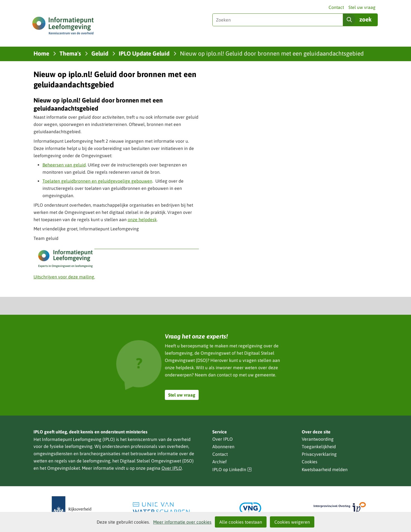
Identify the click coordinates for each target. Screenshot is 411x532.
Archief (219, 462)
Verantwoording (318, 439)
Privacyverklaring (319, 454)
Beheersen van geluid (64, 165)
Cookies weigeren (292, 522)
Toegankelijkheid (319, 447)
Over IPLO (172, 468)
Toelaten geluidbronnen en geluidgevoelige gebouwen (97, 181)
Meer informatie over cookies (182, 522)
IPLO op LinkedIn (232, 470)
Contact (336, 7)
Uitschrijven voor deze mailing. (64, 277)
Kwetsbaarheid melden (325, 469)
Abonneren (223, 447)
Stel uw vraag (362, 7)
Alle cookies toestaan (241, 522)
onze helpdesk (142, 220)
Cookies (310, 462)
